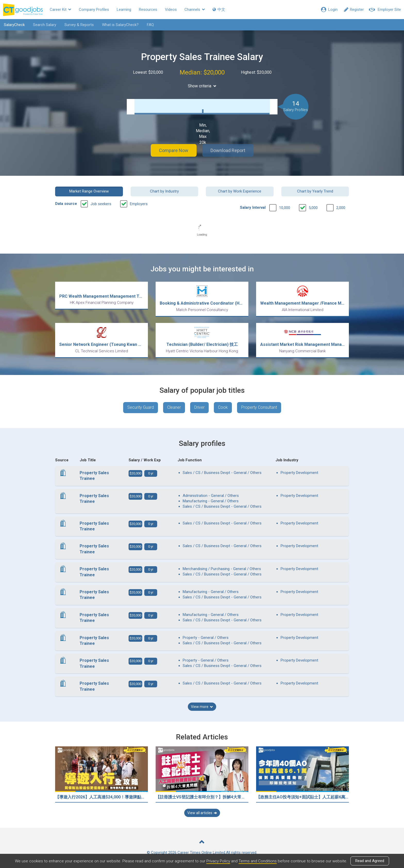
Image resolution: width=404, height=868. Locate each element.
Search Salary (45, 25)
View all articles (202, 813)
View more (202, 707)
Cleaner (174, 407)
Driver (199, 407)
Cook (223, 407)
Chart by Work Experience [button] (240, 191)
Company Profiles (94, 10)
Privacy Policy (218, 861)
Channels (195, 10)
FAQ (150, 25)
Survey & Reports (79, 25)
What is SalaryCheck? (120, 25)
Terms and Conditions (258, 861)
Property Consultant (259, 407)
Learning (124, 10)
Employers (139, 204)
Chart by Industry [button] (164, 191)
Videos (171, 10)
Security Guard (141, 407)
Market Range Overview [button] (89, 191)
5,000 (313, 208)
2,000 (341, 208)
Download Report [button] (228, 150)
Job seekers (101, 204)
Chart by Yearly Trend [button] (315, 191)
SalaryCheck (14, 25)
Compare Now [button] (174, 150)
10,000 (285, 208)
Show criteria (202, 86)
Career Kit (60, 10)
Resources (148, 10)
